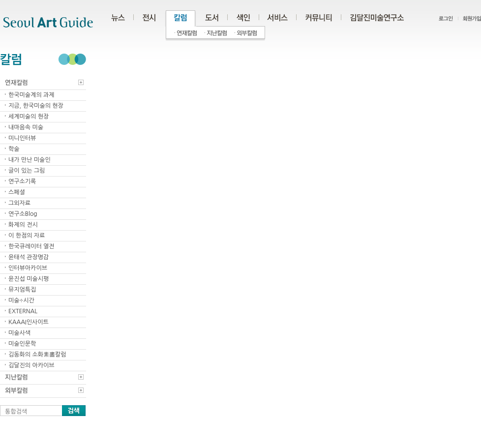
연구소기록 (22, 181)
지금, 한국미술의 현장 (36, 106)
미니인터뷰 (22, 138)
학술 (14, 149)
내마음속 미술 (26, 127)
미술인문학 (22, 344)
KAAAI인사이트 (29, 322)
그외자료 (19, 203)
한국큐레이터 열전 (31, 246)
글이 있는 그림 (27, 171)
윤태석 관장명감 (29, 257)
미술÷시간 (21, 300)
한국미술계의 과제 (31, 95)
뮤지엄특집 (22, 290)
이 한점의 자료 (27, 236)
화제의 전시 (23, 225)
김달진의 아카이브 (31, 365)
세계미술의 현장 (29, 117)
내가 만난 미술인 (30, 160)
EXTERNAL (23, 311)
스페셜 (17, 192)
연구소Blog (23, 214)
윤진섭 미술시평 (29, 279)
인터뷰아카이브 (28, 268)
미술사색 (19, 333)
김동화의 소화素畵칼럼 (37, 355)
